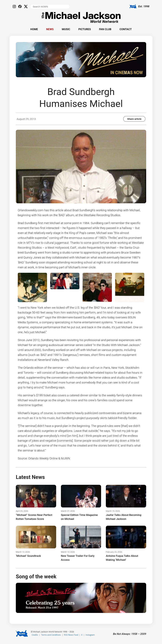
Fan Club (105, 29)
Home (34, 29)
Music (66, 29)
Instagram (90, 635)
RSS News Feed (71, 635)
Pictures (85, 29)
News (50, 29)
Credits (35, 635)
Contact (126, 29)
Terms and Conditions (51, 635)
